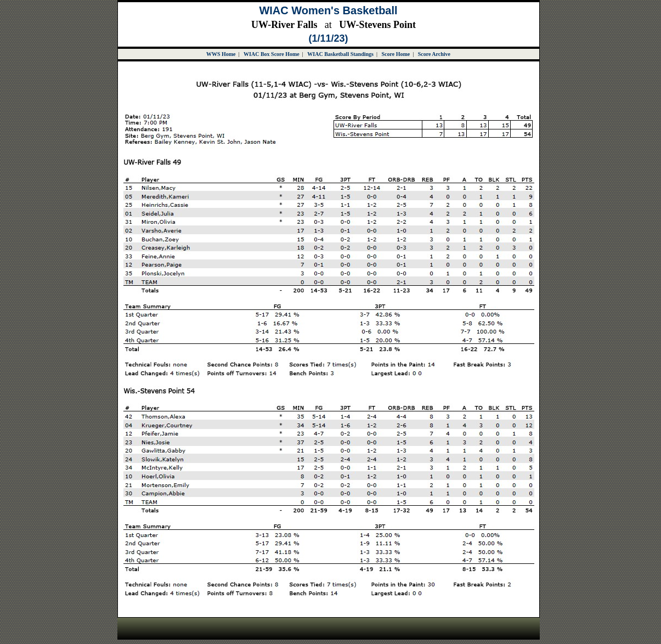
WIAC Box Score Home (272, 54)
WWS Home (221, 54)
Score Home (396, 54)
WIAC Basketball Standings (340, 54)
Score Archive (434, 54)
